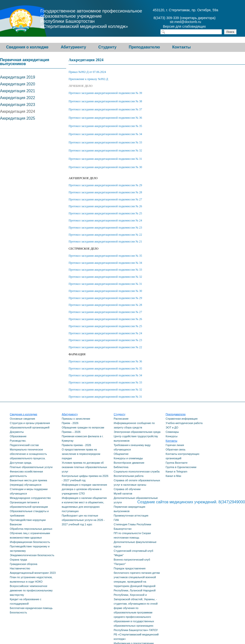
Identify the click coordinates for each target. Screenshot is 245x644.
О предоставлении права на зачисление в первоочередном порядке (81, 454)
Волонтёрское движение (129, 463)
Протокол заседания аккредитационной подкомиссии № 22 (105, 235)
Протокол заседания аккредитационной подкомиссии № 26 (105, 206)
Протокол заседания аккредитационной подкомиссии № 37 (105, 109)
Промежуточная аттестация (131, 516)
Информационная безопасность (30, 542)
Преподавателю (144, 47)
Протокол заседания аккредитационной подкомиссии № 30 (105, 167)
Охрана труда (18, 560)
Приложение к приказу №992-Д (88, 79)
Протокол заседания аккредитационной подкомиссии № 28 (105, 192)
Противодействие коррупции (28, 520)
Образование (18, 436)
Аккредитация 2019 (18, 77)
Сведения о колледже (27, 47)
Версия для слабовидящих (189, 27)
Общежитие (121, 454)
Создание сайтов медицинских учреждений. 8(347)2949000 (191, 502)
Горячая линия (175, 445)
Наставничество (20, 568)
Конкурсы (171, 436)
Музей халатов (123, 494)
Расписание (121, 419)
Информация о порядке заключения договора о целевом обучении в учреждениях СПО (84, 489)
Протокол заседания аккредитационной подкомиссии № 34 (105, 134)
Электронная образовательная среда (137, 432)
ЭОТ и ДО (172, 427)
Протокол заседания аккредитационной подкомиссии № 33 (105, 142)
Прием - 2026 (70, 423)
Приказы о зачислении (76, 419)
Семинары (172, 432)
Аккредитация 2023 (18, 105)
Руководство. (18, 441)
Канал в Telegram (176, 471)
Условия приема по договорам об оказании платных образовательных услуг (84, 467)
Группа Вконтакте (177, 463)
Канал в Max (173, 476)
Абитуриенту (73, 47)
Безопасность (18, 612)
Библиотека (121, 467)
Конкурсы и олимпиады (128, 458)
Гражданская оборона (24, 564)
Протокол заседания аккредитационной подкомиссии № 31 (105, 159)
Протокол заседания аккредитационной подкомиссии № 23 (105, 228)
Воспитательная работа (129, 476)
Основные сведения (22, 419)
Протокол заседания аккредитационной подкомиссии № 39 (105, 93)
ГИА (116, 520)
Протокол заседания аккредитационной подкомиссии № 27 (105, 199)
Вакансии (16, 524)
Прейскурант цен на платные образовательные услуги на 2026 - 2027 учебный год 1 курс (83, 520)
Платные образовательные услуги (31, 467)
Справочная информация (182, 419)
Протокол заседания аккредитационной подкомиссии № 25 (105, 213)
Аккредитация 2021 (18, 91)
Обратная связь (176, 449)
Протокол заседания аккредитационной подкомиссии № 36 (105, 118)
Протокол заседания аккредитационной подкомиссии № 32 (105, 150)
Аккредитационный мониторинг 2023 (33, 573)
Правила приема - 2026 (76, 445)
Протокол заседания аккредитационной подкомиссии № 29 (105, 185)
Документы (17, 432)
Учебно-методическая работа (184, 423)
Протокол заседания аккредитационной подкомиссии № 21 (105, 241)
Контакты (181, 47)
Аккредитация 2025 (18, 118)
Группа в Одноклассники (181, 467)
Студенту (107, 47)
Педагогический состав (24, 445)
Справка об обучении (127, 489)
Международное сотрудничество (30, 498)
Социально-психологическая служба (137, 471)
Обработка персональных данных (31, 529)
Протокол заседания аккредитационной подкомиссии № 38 (105, 101)
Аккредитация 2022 (18, 98)
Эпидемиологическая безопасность (32, 555)
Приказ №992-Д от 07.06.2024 (87, 72)
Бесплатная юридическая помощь (31, 608)
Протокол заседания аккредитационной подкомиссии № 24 (105, 220)
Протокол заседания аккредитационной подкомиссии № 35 (105, 126)
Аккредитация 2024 (18, 111)
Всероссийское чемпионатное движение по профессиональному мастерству (31, 590)
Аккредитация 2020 (18, 84)
